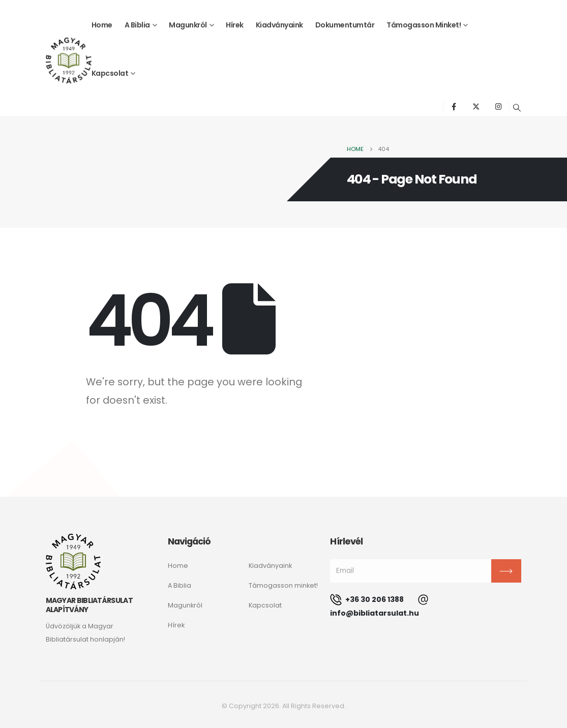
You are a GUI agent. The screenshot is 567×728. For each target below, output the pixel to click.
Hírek (235, 25)
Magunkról (188, 25)
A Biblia (137, 25)
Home (102, 25)
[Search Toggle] (517, 108)
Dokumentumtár (345, 25)
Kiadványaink (279, 25)
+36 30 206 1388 (367, 599)
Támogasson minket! (424, 25)
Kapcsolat (110, 73)
